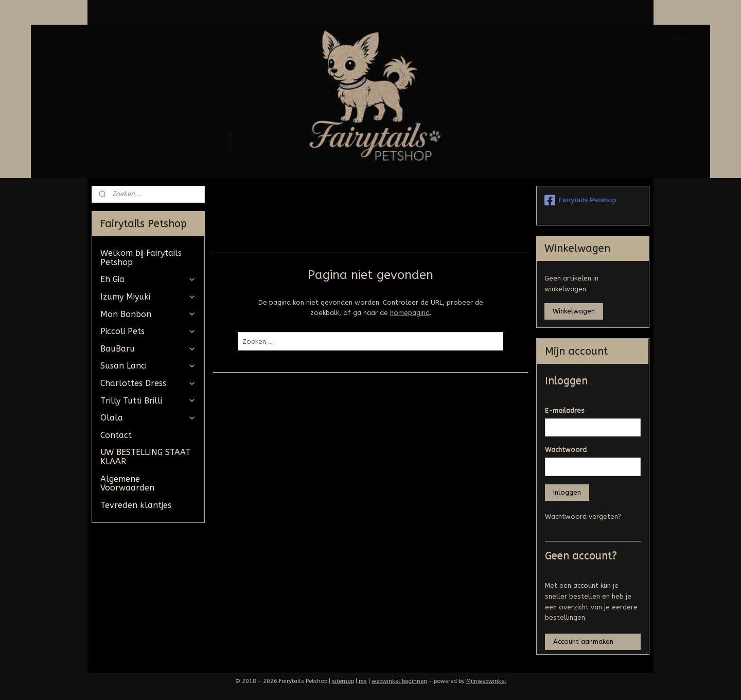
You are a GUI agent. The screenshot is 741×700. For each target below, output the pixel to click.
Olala (148, 418)
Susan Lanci (148, 366)
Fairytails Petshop (580, 200)
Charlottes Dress (148, 383)
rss (363, 681)
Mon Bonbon (148, 314)
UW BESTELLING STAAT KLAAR (145, 457)
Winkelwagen (574, 311)
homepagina (409, 313)
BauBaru (148, 349)
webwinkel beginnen (399, 681)
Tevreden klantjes (136, 505)
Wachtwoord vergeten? (583, 517)
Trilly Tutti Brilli (148, 401)
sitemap (343, 681)
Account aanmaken (583, 642)
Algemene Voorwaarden (127, 484)
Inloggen (567, 492)
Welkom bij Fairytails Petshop (141, 258)
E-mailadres (565, 410)
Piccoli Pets (148, 331)
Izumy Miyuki (148, 297)
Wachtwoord (566, 450)
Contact (116, 435)
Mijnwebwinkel (486, 681)
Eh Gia (148, 279)
